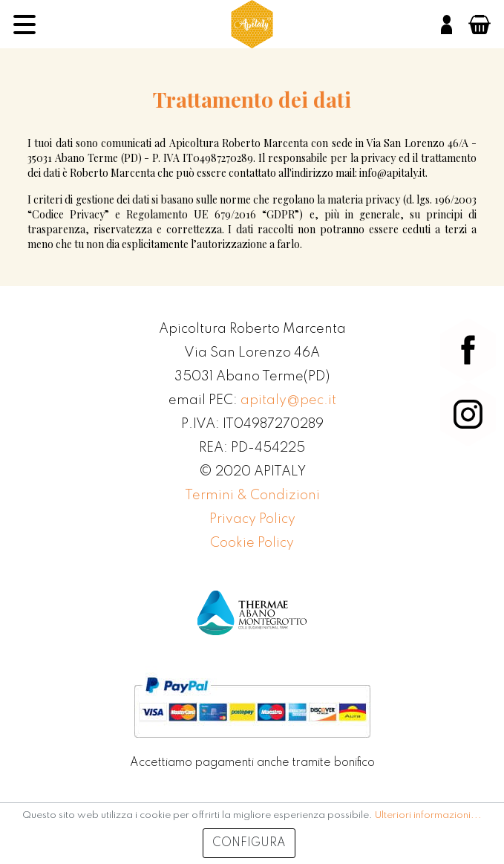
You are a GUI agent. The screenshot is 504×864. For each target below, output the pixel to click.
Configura (249, 843)
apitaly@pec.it (288, 400)
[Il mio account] (446, 25)
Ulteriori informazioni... (428, 815)
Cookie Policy (252, 543)
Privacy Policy (252, 519)
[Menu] (24, 25)
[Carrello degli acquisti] (480, 25)
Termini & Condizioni (252, 496)
